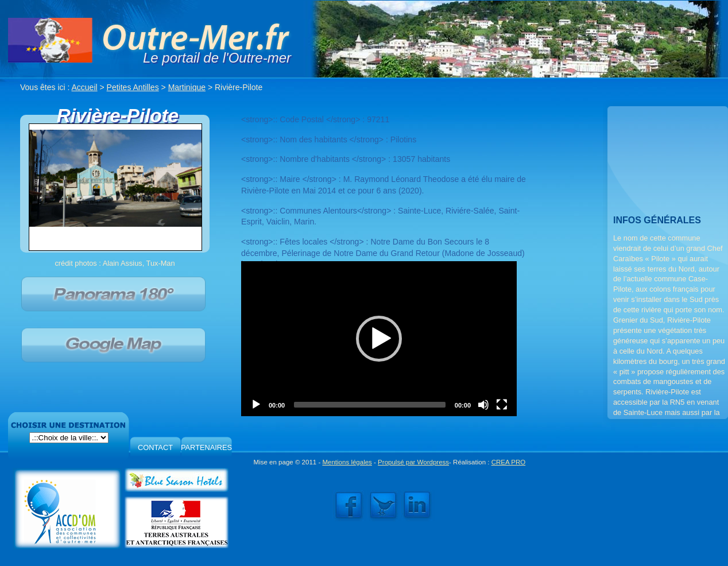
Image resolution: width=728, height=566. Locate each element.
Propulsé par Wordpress (413, 462)
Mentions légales (347, 462)
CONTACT (155, 447)
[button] (379, 339)
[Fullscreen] (502, 405)
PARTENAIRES (206, 447)
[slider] (370, 405)
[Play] (256, 405)
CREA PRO (509, 462)
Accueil (85, 87)
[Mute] (483, 405)
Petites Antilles (133, 87)
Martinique (187, 87)
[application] (379, 339)
